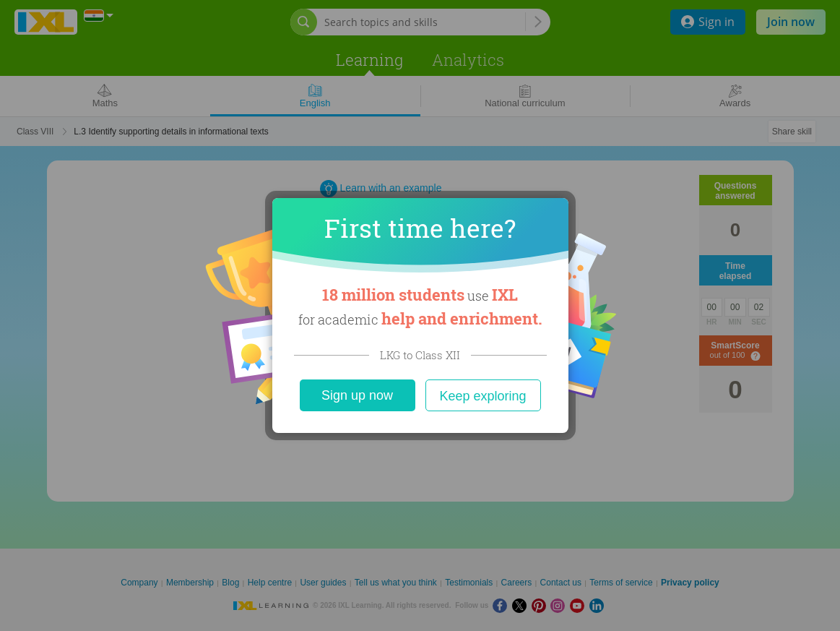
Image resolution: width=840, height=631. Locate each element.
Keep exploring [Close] (482, 396)
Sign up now (357, 395)
